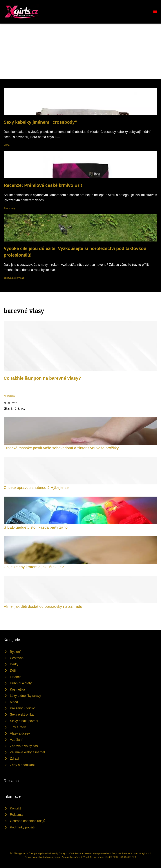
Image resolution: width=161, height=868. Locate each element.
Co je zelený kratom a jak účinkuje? (34, 567)
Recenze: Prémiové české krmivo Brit (43, 185)
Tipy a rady (9, 208)
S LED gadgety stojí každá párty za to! (36, 527)
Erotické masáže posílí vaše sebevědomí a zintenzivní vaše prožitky (61, 448)
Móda (7, 145)
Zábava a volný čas (14, 278)
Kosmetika (9, 396)
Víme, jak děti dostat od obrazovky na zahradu (43, 606)
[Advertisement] (80, 51)
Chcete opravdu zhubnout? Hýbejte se (36, 487)
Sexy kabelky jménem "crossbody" (40, 122)
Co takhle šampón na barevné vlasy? (42, 378)
